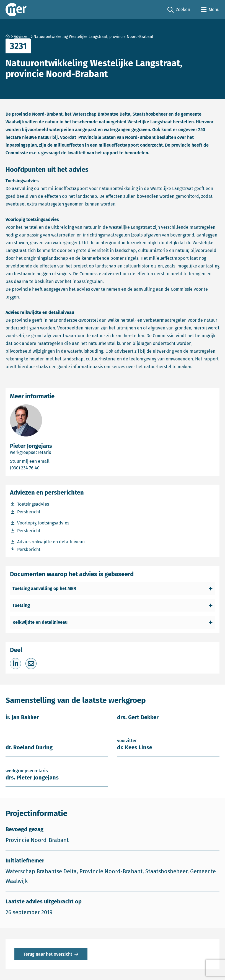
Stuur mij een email (52, 461)
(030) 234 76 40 (45, 468)
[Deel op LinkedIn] (15, 664)
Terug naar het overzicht (48, 954)
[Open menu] (210, 10)
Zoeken (179, 10)
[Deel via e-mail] (31, 664)
